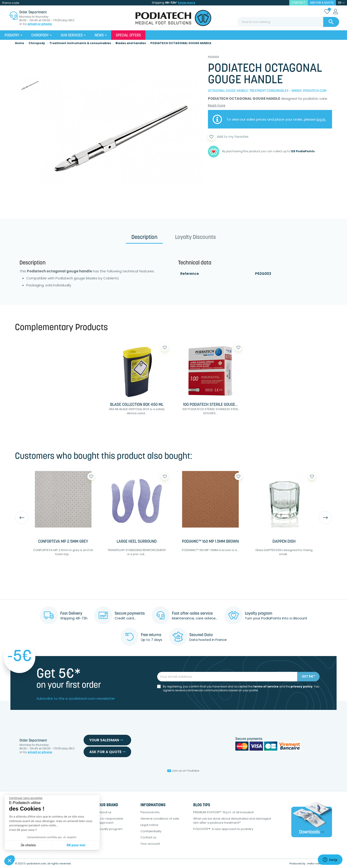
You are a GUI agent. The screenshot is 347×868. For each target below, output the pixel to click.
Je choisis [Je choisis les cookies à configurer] (28, 845)
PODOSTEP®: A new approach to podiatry (223, 829)
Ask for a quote (322, 3)
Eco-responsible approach (111, 821)
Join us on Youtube (183, 771)
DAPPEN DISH (284, 542)
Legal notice (149, 825)
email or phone (40, 24)
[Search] (288, 22)
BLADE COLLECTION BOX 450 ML (137, 405)
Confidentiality (151, 831)
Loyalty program (111, 829)
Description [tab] (144, 238)
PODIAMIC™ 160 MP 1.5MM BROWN (210, 542)
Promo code (11, 3)
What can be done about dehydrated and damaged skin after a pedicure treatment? (232, 821)
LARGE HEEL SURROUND (137, 542)
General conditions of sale (160, 819)
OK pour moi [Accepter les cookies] (76, 845)
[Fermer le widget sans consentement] (26, 798)
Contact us (148, 837)
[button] (10, 860)
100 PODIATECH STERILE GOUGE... (210, 405)
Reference (190, 274)
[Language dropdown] (341, 3)
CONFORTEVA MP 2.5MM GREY (63, 542)
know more (187, 3)
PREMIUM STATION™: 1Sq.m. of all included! (224, 812)
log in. (321, 119)
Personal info (150, 812)
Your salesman (106, 740)
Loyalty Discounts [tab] (195, 238)
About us (105, 812)
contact (299, 3)
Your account (150, 844)
